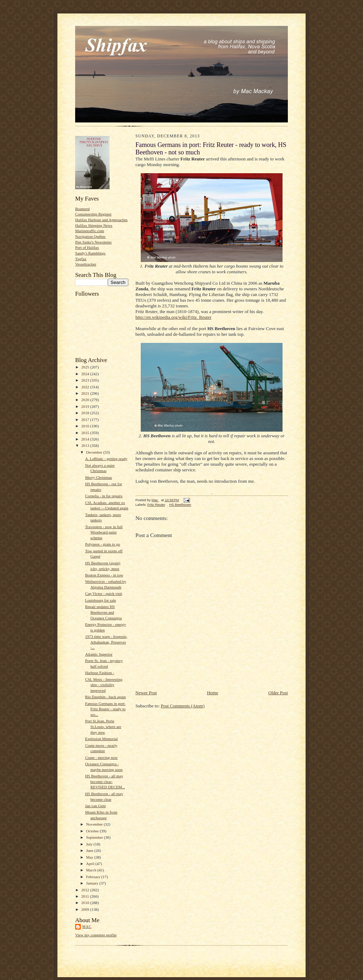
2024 (86, 374)
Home (213, 693)
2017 (86, 420)
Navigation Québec (91, 236)
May (90, 857)
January (93, 883)
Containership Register (93, 214)
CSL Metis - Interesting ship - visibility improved (104, 685)
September (95, 837)
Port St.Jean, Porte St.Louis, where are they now (103, 726)
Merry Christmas (99, 477)
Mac (87, 927)
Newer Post (146, 693)
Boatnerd (82, 209)
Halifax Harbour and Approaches (101, 220)
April (91, 864)
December (95, 452)
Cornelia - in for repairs (104, 496)
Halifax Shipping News (94, 225)
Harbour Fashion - (100, 673)
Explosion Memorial (101, 739)
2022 (86, 387)
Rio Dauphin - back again (105, 697)
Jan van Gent (95, 806)
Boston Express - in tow (104, 575)
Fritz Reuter (156, 505)
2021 (86, 393)
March (92, 870)
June (90, 850)
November (95, 824)
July (90, 844)
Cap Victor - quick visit (104, 593)
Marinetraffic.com (90, 231)
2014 (86, 439)
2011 (86, 896)
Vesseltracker (86, 264)
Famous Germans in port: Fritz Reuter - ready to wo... (105, 709)
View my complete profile (96, 935)
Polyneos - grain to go (103, 544)
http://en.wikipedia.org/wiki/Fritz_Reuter (173, 317)
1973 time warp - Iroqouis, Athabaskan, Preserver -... (106, 642)
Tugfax (81, 259)
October (93, 831)
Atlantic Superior (99, 654)
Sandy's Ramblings (90, 253)
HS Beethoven (180, 505)
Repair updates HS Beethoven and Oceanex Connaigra (103, 612)
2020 (86, 400)
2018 (86, 413)
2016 (86, 426)
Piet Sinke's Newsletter (93, 242)
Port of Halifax (87, 247)
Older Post (278, 693)
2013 (86, 445)
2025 (86, 367)
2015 (86, 433)
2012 (86, 890)
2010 (86, 903)
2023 (86, 380)
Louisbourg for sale (100, 600)
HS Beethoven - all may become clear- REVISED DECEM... (105, 781)
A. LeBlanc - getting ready (106, 459)
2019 (86, 406)
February (94, 877)
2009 (86, 909)
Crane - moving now (101, 757)
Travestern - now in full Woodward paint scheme (104, 532)
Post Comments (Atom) (183, 706)
